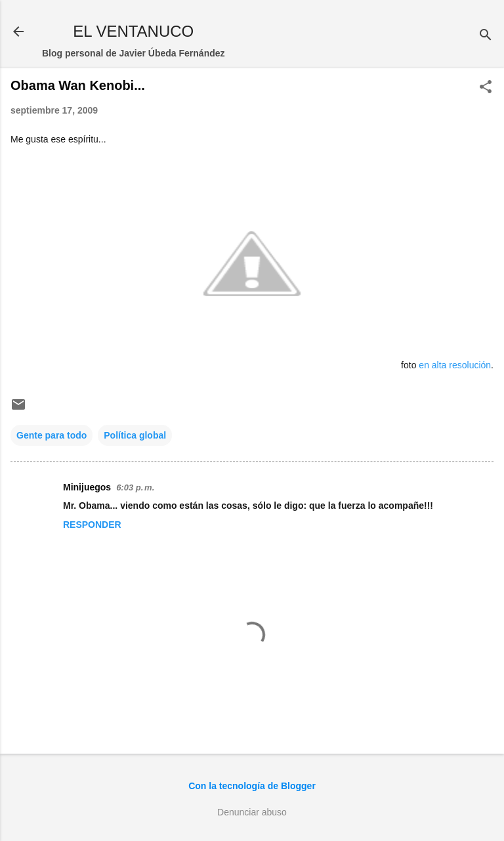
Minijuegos (87, 487)
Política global (135, 435)
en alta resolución (455, 365)
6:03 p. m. (135, 487)
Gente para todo (52, 435)
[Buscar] (486, 36)
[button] (486, 88)
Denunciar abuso (252, 812)
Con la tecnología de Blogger (252, 786)
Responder (92, 525)
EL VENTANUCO (133, 31)
